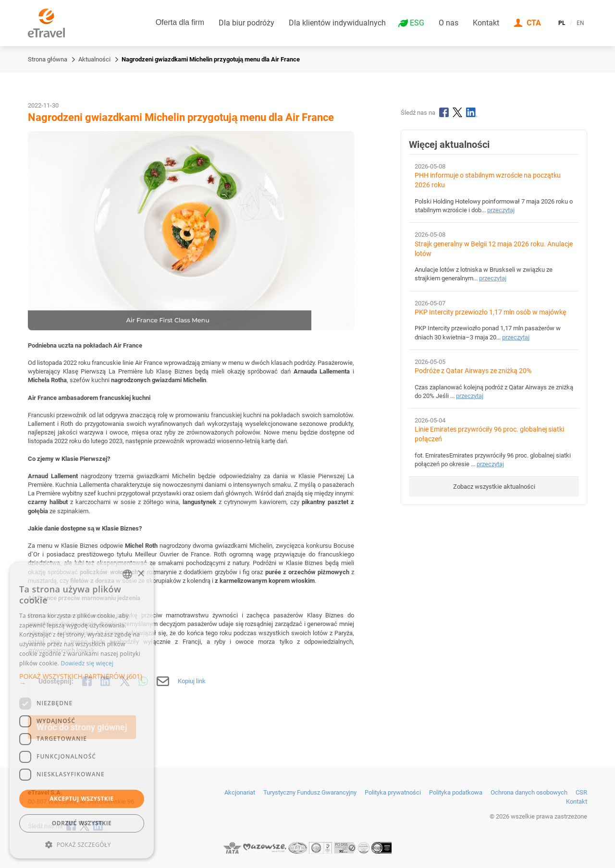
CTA (534, 23)
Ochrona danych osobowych (529, 792)
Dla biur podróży (246, 23)
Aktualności (94, 59)
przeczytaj (501, 210)
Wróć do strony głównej (82, 727)
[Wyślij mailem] (163, 681)
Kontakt (486, 23)
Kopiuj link (192, 681)
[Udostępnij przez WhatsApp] (143, 681)
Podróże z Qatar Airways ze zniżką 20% (473, 371)
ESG (417, 23)
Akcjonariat (240, 792)
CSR (581, 792)
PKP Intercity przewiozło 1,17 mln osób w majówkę (490, 312)
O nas (449, 23)
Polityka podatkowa (456, 792)
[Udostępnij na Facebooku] (87, 681)
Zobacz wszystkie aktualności (494, 487)
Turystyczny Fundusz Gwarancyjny (310, 792)
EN (580, 23)
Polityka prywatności (393, 792)
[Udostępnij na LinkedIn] (106, 681)
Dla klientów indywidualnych (337, 23)
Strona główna (48, 59)
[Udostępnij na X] (125, 681)
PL (562, 23)
